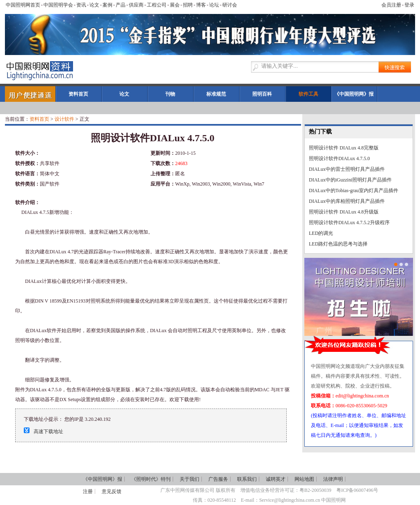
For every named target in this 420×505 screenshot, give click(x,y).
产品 (121, 5)
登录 (409, 5)
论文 (94, 5)
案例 (107, 5)
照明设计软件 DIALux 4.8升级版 (344, 212)
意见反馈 (112, 491)
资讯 (81, 5)
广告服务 (218, 479)
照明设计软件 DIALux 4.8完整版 (344, 148)
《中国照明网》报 (354, 94)
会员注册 (391, 5)
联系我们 (247, 479)
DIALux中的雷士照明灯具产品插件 (347, 169)
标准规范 (216, 94)
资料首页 (78, 94)
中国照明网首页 (23, 5)
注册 (88, 491)
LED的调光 (321, 233)
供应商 (136, 5)
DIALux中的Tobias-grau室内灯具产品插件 (354, 191)
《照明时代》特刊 (151, 479)
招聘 (188, 5)
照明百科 (262, 94)
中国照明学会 (58, 5)
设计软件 (64, 119)
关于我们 (189, 479)
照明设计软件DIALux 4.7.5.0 (339, 158)
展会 (175, 5)
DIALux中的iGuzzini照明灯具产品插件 (350, 180)
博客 (201, 5)
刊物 (170, 94)
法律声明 (333, 479)
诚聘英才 (276, 479)
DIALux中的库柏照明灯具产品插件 (347, 201)
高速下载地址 (48, 432)
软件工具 (308, 94)
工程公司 (157, 5)
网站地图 (304, 479)
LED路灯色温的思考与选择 (338, 244)
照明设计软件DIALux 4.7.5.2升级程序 (349, 223)
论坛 (214, 5)
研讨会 (230, 5)
